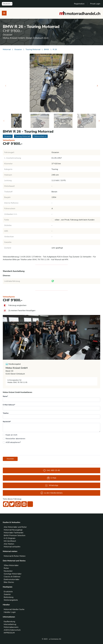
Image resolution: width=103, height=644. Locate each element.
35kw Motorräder (11, 565)
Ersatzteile (8, 592)
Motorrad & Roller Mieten (15, 556)
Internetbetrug (10, 624)
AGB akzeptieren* (13, 442)
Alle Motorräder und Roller (15, 527)
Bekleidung (9, 597)
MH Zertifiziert (10, 541)
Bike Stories (9, 582)
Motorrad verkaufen (12, 547)
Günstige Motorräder (13, 574)
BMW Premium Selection (15, 535)
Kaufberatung (9, 622)
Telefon (6, 413)
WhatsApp (52, 485)
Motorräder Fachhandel (14, 533)
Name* (5, 396)
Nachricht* (7, 422)
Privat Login (95, 4)
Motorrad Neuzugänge (13, 530)
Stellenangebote (11, 600)
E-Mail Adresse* (9, 405)
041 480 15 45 (51, 470)
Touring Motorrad (33, 49)
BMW (47, 49)
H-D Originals (10, 538)
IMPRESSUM (9, 633)
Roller (6, 568)
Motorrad (7, 49)
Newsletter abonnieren (15, 439)
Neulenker (8, 571)
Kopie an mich (11, 435)
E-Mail (52, 478)
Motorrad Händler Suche (14, 609)
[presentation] (21, 449)
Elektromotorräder (12, 579)
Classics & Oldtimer (12, 577)
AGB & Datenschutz (12, 630)
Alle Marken (9, 544)
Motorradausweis (11, 627)
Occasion (18, 49)
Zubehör (7, 594)
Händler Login (10, 612)
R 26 (55, 49)
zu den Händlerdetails (51, 493)
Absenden (10, 459)
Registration (79, 4)
